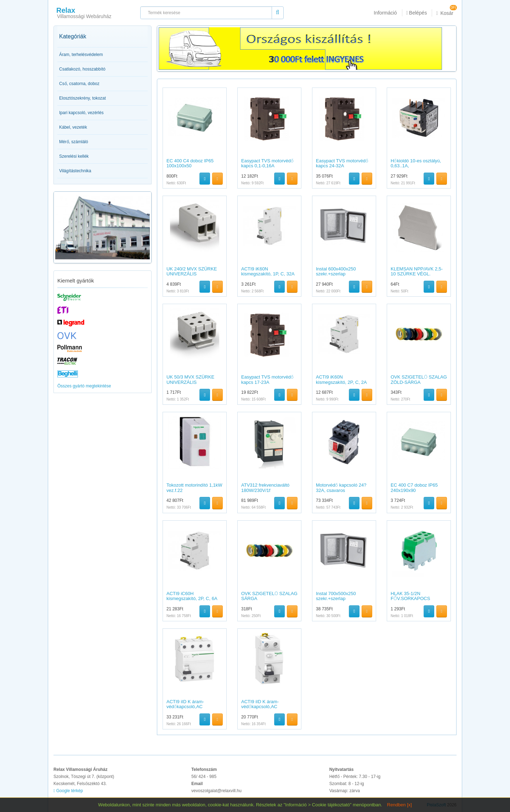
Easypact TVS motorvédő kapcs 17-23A (267, 379)
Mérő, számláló (74, 142)
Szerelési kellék (74, 156)
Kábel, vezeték (73, 127)
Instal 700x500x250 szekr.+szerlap (336, 596)
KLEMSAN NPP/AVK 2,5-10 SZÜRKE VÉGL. (417, 271)
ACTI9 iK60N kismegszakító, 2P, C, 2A (341, 379)
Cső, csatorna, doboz (79, 84)
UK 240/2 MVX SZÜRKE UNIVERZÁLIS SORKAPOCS (192, 274)
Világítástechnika (75, 171)
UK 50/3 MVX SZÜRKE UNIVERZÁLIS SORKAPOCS (190, 382)
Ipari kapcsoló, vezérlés (81, 113)
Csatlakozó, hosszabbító (82, 69)
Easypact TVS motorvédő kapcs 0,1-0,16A (267, 163)
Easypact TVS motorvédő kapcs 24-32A (342, 163)
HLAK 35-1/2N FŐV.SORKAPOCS (410, 596)
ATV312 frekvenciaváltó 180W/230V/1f (265, 488)
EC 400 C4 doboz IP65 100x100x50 (190, 163)
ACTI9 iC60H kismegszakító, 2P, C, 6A (192, 596)
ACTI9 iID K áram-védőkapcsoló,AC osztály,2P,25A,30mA (263, 707)
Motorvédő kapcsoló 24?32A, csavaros (341, 488)
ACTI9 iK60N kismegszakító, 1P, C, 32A (268, 271)
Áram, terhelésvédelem (81, 55)
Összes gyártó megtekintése (84, 386)
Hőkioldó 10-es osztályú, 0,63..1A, (416, 163)
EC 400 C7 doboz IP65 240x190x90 (414, 488)
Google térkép (68, 791)
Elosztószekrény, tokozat (83, 98)
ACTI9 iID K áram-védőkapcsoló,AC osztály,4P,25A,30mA (188, 707)
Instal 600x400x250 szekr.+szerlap (336, 271)
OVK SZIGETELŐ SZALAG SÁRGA (269, 596)
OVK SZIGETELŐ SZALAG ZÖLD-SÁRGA (419, 379)
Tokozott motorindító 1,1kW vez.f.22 (194, 488)
